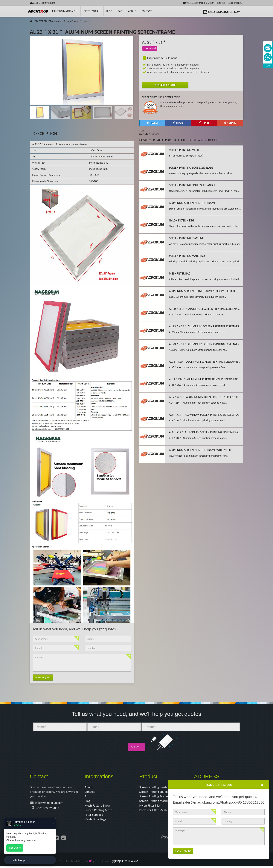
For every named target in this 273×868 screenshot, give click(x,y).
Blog (88, 802)
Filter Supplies (94, 816)
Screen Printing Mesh (99, 811)
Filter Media (92, 11)
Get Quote (15, 848)
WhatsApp (19, 860)
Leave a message (219, 785)
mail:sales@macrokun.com (199, 3)
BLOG (109, 11)
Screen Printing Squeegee (157, 792)
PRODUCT (46, 21)
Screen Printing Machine (156, 802)
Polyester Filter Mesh (154, 811)
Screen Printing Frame (154, 797)
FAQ (120, 11)
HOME (36, 21)
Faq (87, 797)
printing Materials (65, 11)
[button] (129, 70)
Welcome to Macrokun (43, 3)
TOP (268, 66)
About (132, 11)
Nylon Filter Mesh (151, 807)
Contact (221, 3)
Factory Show (235, 3)
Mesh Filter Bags (96, 821)
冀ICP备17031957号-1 (125, 863)
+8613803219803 (48, 809)
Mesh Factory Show (98, 807)
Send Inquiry (43, 677)
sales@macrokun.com (50, 804)
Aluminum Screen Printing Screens (70, 21)
